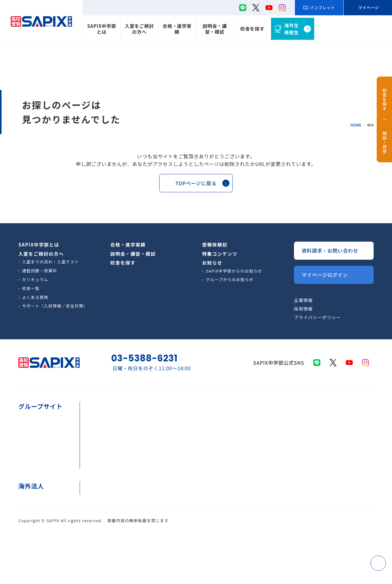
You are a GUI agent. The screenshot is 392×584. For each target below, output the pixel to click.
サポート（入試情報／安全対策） (55, 306)
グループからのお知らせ (230, 279)
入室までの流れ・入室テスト (51, 262)
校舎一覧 (31, 288)
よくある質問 (35, 297)
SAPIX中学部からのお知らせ (234, 271)
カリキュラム (35, 279)
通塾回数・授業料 (40, 271)
